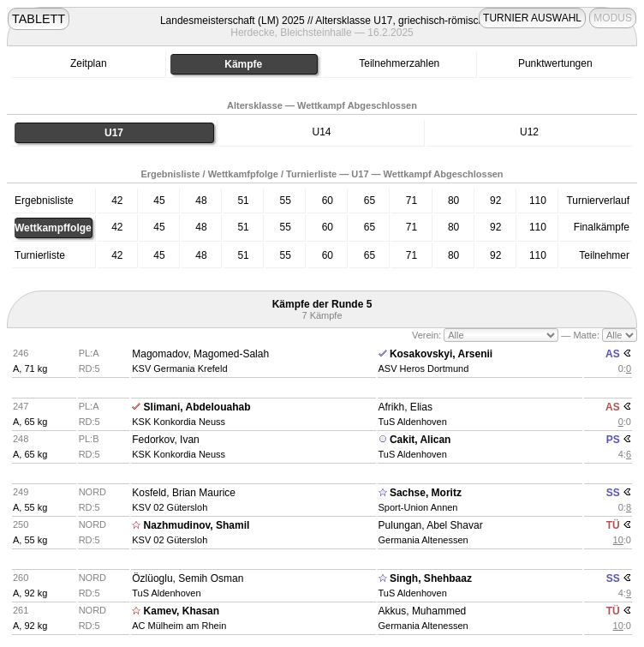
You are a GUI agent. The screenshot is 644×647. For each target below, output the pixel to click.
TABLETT (39, 19)
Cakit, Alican (420, 440)
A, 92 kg (30, 593)
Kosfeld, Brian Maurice (184, 493)
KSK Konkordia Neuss (179, 422)
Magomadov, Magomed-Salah (200, 354)
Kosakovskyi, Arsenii (441, 354)
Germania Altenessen (423, 540)
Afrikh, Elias (405, 407)
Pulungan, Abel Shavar (431, 525)
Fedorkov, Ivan (165, 440)
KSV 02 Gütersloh (170, 507)
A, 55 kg (30, 507)
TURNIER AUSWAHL (532, 18)
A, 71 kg (30, 368)
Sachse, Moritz (426, 493)
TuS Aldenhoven (413, 422)
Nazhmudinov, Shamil (197, 525)
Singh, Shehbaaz (431, 578)
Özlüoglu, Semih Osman (188, 578)
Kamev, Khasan (182, 611)
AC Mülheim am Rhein (179, 626)
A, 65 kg (30, 422)
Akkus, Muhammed (423, 611)
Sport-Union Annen (418, 507)
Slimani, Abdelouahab (197, 407)
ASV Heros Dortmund (424, 368)
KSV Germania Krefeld (179, 368)
